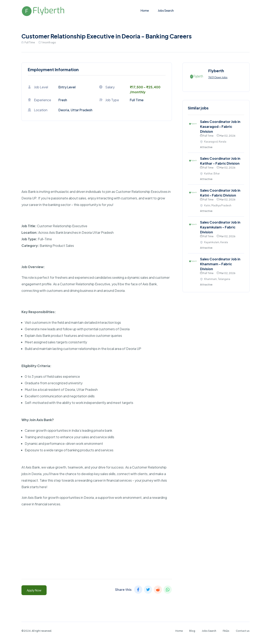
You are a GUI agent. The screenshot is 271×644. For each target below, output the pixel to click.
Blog (192, 631)
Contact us (243, 631)
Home (145, 10)
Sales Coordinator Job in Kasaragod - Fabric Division (220, 126)
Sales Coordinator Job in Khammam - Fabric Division (220, 264)
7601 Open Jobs (218, 77)
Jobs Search (166, 10)
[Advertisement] (97, 160)
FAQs (226, 631)
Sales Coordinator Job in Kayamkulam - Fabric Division (220, 227)
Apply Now (34, 590)
